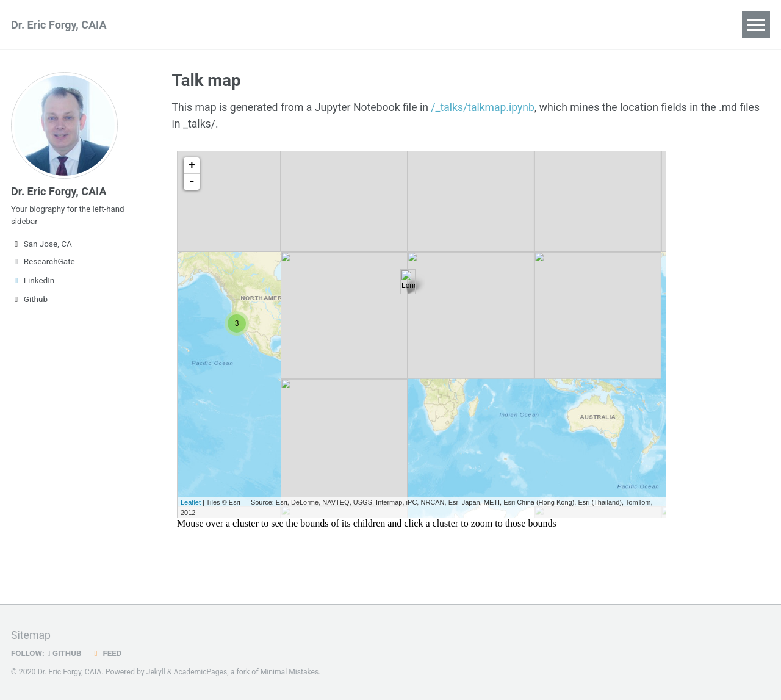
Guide (536, 25)
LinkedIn (33, 284)
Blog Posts (437, 25)
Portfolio (368, 25)
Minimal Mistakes (291, 672)
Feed (108, 653)
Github (29, 303)
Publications (181, 25)
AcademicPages (201, 672)
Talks (246, 25)
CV (493, 25)
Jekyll (156, 672)
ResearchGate (43, 265)
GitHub (66, 653)
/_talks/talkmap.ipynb (489, 108)
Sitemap (31, 636)
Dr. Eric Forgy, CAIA (59, 25)
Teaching (303, 25)
